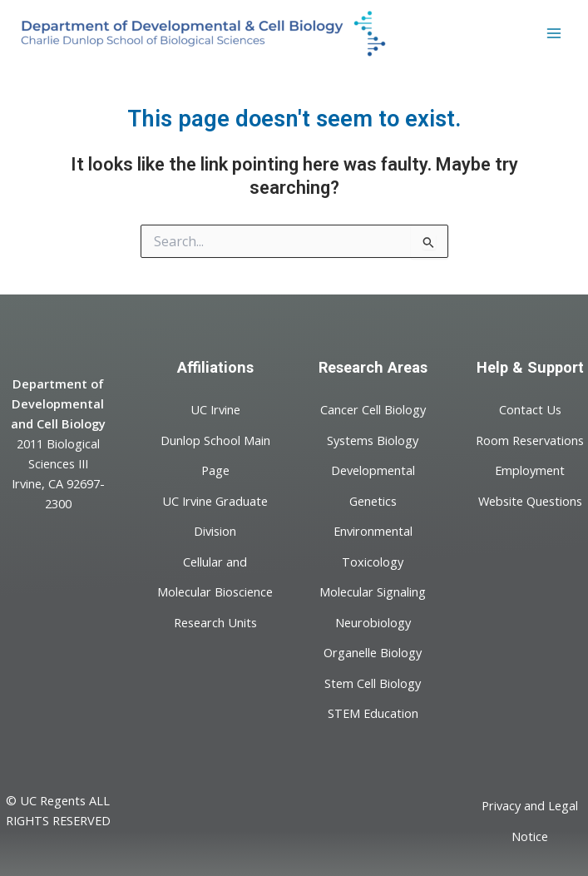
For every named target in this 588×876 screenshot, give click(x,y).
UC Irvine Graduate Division (215, 515)
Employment (530, 470)
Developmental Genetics (373, 485)
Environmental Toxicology (373, 546)
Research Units (215, 621)
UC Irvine (215, 409)
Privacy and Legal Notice (530, 820)
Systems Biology (373, 439)
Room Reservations (530, 439)
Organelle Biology (373, 652)
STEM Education (373, 713)
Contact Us (530, 409)
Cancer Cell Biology (373, 409)
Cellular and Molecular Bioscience (215, 576)
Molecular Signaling (373, 591)
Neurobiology (373, 621)
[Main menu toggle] (554, 33)
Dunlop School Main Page (215, 454)
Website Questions (530, 500)
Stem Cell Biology (373, 682)
